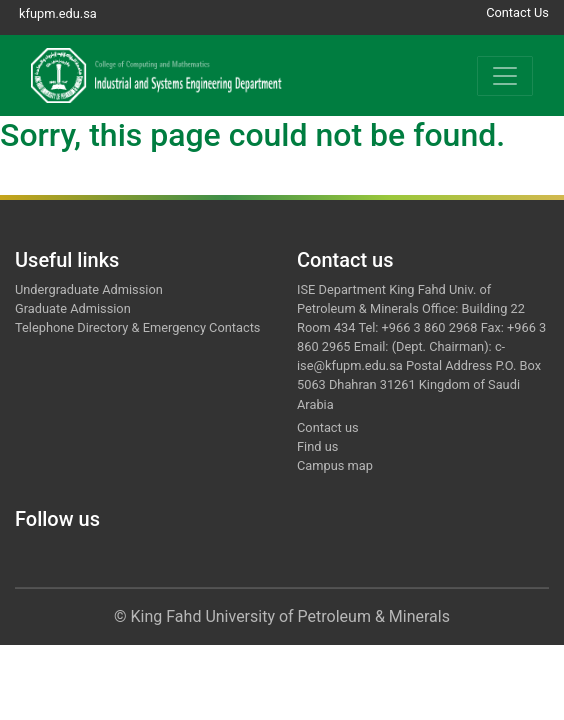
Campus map (335, 465)
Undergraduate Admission (89, 289)
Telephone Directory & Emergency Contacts (137, 327)
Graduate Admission (73, 308)
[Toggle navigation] (505, 76)
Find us (317, 446)
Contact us (328, 427)
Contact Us (517, 12)
